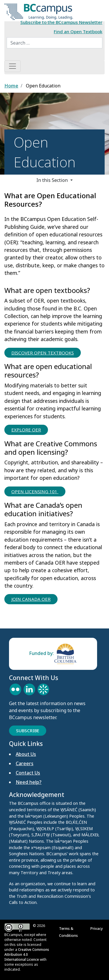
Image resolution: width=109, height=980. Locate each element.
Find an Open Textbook (78, 31)
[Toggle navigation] (12, 66)
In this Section (53, 180)
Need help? (29, 782)
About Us (26, 754)
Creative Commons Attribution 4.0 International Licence (27, 954)
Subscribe (28, 730)
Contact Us (28, 773)
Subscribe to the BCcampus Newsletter (61, 22)
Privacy (98, 928)
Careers (25, 763)
